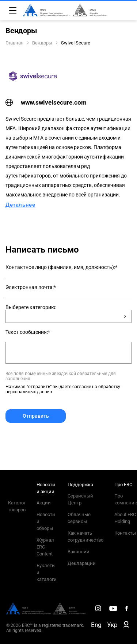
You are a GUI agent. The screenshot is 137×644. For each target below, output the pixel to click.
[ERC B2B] (126, 626)
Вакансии (79, 552)
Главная (14, 43)
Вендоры (42, 43)
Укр (112, 625)
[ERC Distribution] (46, 613)
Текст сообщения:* (28, 332)
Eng (96, 625)
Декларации (82, 563)
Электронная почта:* (31, 287)
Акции (44, 503)
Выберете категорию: (31, 307)
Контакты (125, 533)
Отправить (36, 416)
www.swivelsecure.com (46, 102)
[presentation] (61, 441)
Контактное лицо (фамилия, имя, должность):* (61, 267)
